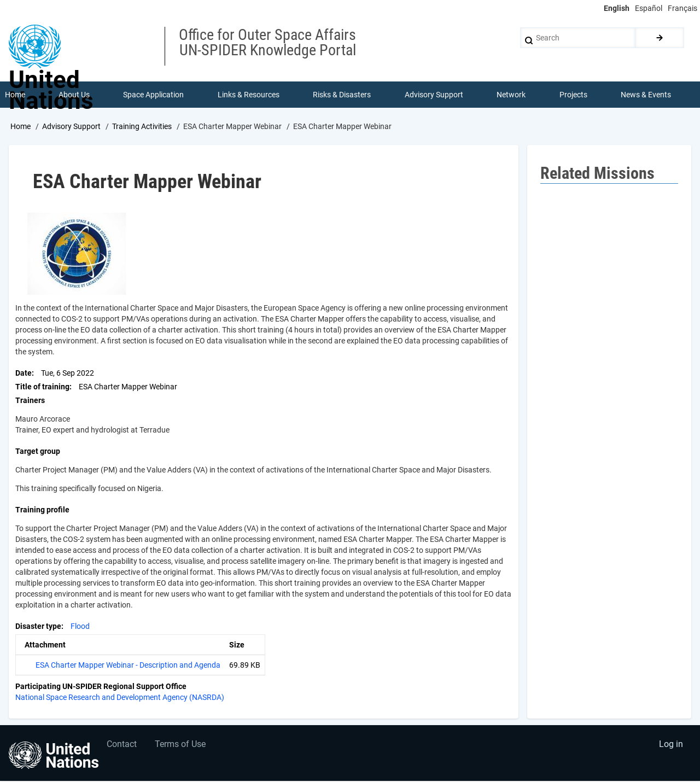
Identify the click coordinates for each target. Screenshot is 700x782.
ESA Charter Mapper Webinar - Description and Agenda (128, 666)
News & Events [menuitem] (646, 95)
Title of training (42, 387)
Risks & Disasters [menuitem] (342, 95)
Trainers (30, 401)
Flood (80, 627)
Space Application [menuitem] (154, 95)
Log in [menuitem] (670, 747)
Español (649, 8)
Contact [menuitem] (122, 747)
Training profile (42, 510)
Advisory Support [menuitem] (434, 95)
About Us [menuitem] (74, 95)
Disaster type (38, 627)
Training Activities (142, 127)
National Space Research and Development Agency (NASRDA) (120, 698)
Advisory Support (71, 127)
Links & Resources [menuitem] (249, 95)
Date (24, 374)
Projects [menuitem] (573, 95)
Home (21, 127)
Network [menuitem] (512, 95)
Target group (38, 452)
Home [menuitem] (15, 95)
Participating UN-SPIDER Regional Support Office (101, 687)
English (617, 8)
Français (682, 8)
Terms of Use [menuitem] (182, 747)
